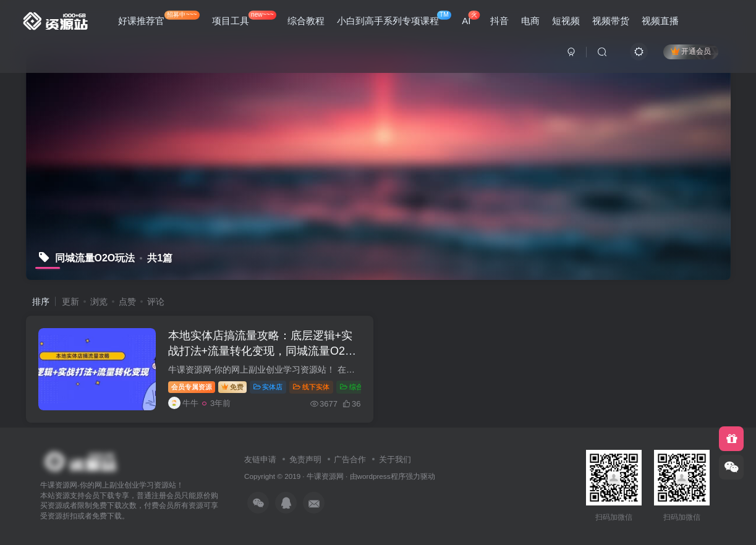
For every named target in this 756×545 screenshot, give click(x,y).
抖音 (499, 21)
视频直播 (660, 21)
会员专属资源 (192, 387)
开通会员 (691, 51)
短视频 (566, 21)
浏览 (99, 302)
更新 (70, 302)
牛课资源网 (325, 476)
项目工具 (244, 18)
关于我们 (395, 459)
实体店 (268, 387)
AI (471, 18)
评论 (156, 302)
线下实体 (311, 387)
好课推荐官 (159, 18)
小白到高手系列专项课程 (394, 18)
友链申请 (260, 459)
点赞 (127, 302)
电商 (530, 21)
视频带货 (611, 21)
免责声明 (305, 459)
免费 (232, 387)
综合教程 (306, 21)
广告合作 (350, 459)
